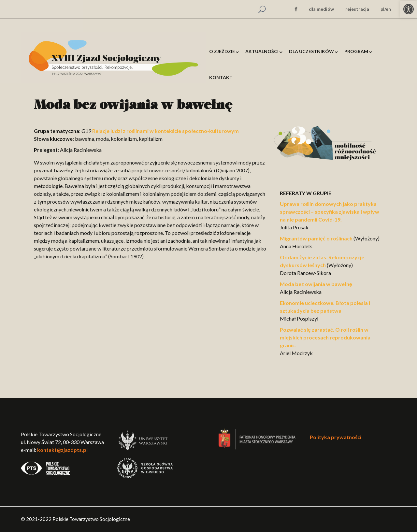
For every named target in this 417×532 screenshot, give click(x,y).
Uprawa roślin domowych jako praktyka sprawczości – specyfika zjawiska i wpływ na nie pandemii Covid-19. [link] (330, 212)
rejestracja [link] (357, 9)
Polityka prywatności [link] (336, 437)
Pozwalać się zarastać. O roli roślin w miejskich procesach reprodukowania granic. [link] (325, 337)
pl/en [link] (386, 9)
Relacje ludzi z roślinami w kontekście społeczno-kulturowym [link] (165, 131)
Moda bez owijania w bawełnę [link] (316, 284)
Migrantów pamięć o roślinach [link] (316, 238)
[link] (409, 9)
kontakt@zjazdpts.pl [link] (62, 450)
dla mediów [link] (321, 9)
